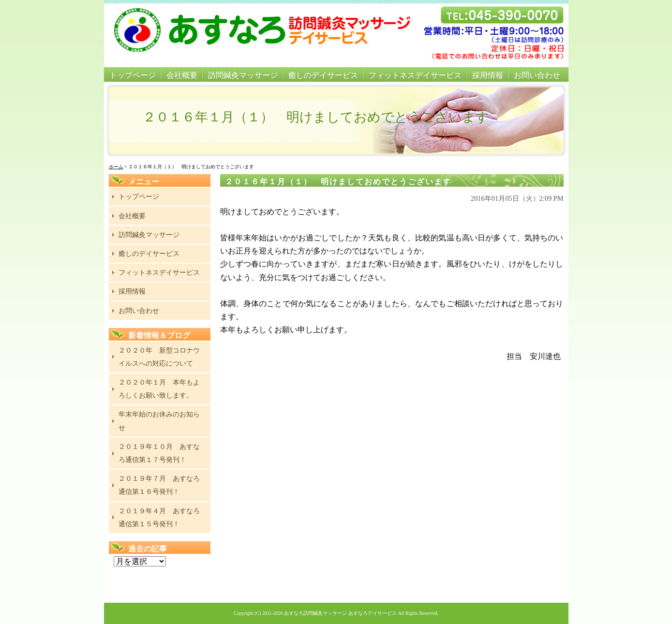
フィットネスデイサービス (415, 75)
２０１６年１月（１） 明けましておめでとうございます (338, 182)
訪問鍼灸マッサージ (243, 75)
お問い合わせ (537, 75)
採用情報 (488, 75)
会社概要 (182, 75)
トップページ (133, 75)
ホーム (116, 167)
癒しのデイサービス (323, 75)
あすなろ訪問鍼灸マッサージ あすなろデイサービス (340, 613)
